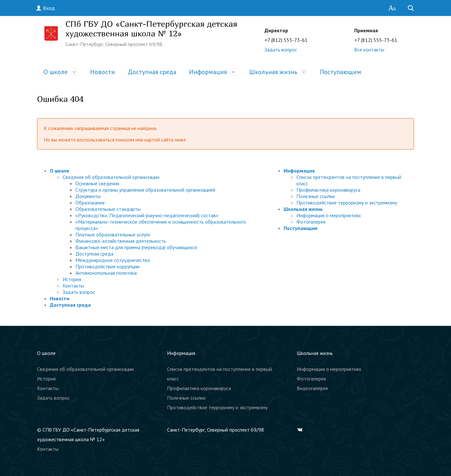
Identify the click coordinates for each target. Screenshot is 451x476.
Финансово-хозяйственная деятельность (121, 241)
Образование (90, 203)
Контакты (73, 286)
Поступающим (340, 72)
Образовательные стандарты (108, 209)
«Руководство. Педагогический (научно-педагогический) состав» (147, 215)
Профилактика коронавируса (328, 190)
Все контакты (369, 50)
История (72, 279)
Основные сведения (97, 183)
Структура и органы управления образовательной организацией (145, 190)
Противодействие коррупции (107, 266)
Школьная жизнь (273, 72)
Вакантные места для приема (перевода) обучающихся (136, 247)
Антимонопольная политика (106, 273)
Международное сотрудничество (113, 260)
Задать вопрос (281, 50)
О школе (56, 72)
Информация (208, 72)
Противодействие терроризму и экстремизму (347, 203)
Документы (88, 196)
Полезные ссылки (316, 196)
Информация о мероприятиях (329, 215)
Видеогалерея (312, 388)
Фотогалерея (311, 222)
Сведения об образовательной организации (111, 177)
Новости (103, 72)
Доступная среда (152, 72)
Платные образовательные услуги (113, 234)
